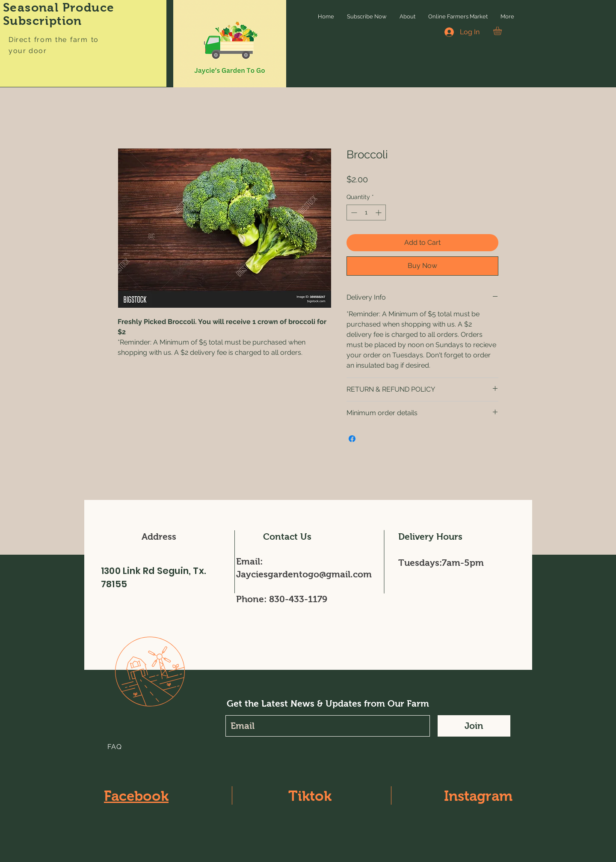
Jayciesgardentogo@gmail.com (304, 574)
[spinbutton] (366, 213)
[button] (502, 31)
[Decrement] (353, 213)
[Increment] (379, 213)
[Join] (474, 726)
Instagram (478, 796)
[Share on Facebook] (352, 439)
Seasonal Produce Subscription (59, 14)
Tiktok (310, 796)
